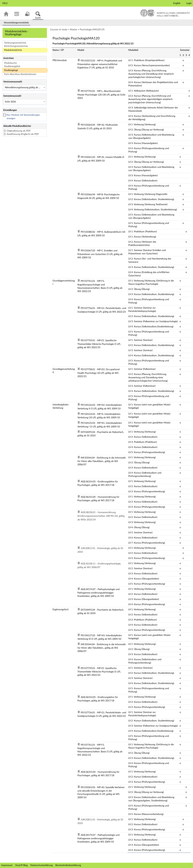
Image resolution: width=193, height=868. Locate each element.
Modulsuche (10, 63)
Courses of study (59, 30)
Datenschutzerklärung (42, 865)
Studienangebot (12, 66)
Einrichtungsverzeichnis (16, 46)
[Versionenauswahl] (25, 88)
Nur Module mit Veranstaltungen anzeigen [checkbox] (23, 117)
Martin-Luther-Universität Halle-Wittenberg (165, 13)
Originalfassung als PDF (19, 131)
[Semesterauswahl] (25, 102)
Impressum (7, 865)
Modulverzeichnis (13, 50)
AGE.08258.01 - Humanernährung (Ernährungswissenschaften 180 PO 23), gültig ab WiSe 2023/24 (101, 516)
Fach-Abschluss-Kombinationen (20, 74)
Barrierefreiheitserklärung (68, 865)
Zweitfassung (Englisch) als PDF (23, 134)
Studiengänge (11, 70)
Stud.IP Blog (21, 865)
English (177, 3)
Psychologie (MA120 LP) (92, 30)
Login (189, 3)
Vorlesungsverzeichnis (15, 43)
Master (74, 30)
